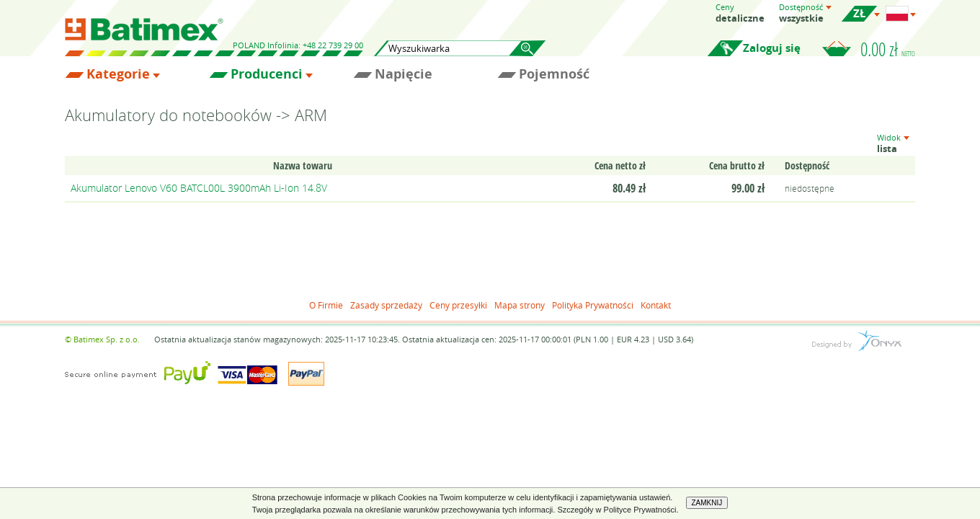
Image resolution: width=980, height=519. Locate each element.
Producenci (267, 74)
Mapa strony (520, 305)
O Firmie (326, 305)
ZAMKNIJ (707, 503)
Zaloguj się (772, 48)
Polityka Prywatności (593, 305)
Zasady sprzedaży (386, 305)
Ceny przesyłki (458, 305)
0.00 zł (888, 49)
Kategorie (118, 74)
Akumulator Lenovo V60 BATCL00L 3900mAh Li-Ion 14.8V (199, 188)
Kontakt (656, 305)
